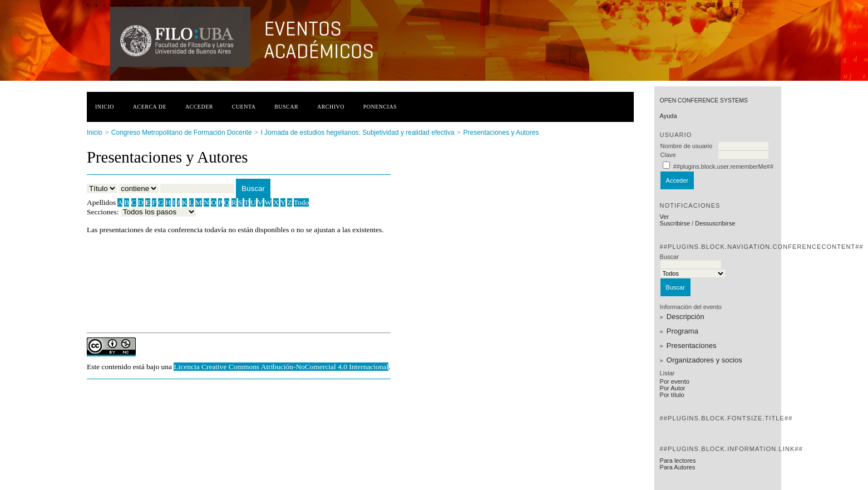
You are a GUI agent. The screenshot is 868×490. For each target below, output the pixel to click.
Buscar (286, 107)
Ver (665, 217)
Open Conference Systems (704, 101)
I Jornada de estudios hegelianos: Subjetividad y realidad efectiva (357, 133)
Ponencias (380, 107)
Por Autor (673, 388)
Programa (682, 331)
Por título (672, 395)
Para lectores (678, 460)
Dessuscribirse (715, 223)
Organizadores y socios (704, 360)
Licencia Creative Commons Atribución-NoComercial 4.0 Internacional (281, 367)
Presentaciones (692, 346)
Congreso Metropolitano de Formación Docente (182, 133)
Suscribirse (675, 223)
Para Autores (678, 467)
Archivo (331, 107)
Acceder (199, 107)
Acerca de (150, 107)
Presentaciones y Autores (501, 133)
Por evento (675, 381)
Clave (668, 155)
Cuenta (244, 107)
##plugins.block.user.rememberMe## (723, 166)
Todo (301, 202)
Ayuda (669, 116)
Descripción (685, 317)
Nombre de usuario (687, 146)
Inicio (105, 107)
